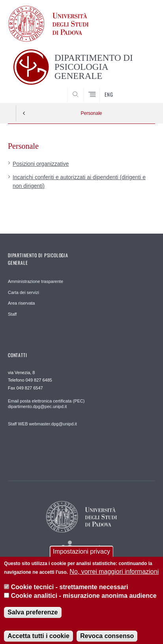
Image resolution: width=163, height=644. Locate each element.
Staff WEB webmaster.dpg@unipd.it (42, 424)
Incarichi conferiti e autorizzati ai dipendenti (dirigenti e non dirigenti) (79, 182)
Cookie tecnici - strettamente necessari (70, 594)
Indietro (24, 113)
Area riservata (21, 303)
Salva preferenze (33, 619)
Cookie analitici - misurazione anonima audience (84, 603)
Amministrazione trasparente (36, 281)
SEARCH (141, 88)
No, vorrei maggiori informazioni (114, 579)
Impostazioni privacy (81, 558)
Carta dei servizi (23, 292)
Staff (12, 314)
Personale (91, 113)
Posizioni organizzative (41, 164)
